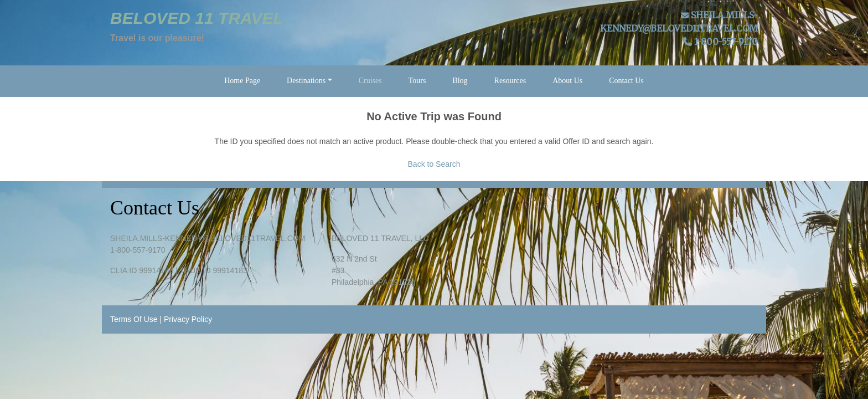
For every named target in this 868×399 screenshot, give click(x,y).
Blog (460, 81)
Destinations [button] (306, 81)
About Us (567, 81)
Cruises (370, 81)
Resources (510, 81)
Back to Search (434, 164)
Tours (417, 81)
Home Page (242, 81)
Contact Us (626, 81)
